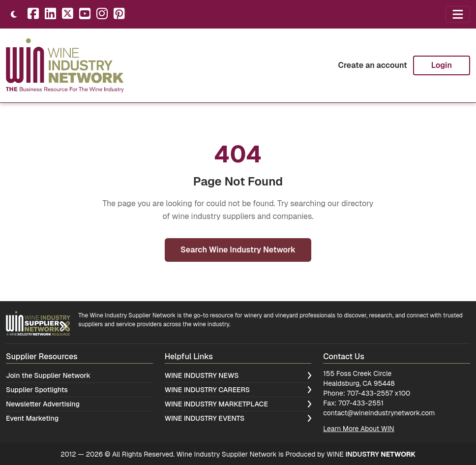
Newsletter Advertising (43, 404)
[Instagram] (102, 15)
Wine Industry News (238, 375)
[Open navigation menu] (458, 14)
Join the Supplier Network (48, 375)
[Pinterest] (119, 15)
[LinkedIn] (50, 15)
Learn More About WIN (358, 429)
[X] (68, 15)
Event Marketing (32, 418)
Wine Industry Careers (238, 390)
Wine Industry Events (238, 418)
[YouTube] (85, 15)
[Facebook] (33, 15)
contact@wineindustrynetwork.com (379, 413)
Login (442, 65)
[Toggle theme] (14, 14)
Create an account (372, 65)
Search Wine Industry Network (238, 250)
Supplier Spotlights (37, 390)
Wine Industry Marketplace (238, 404)
